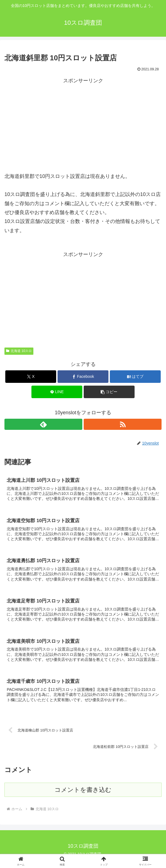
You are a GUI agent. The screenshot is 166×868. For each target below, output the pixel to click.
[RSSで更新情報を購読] (123, 424)
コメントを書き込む (83, 795)
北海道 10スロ (19, 351)
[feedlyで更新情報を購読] (43, 424)
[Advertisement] (83, 124)
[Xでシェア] (31, 377)
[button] (109, 392)
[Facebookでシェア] (83, 377)
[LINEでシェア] (57, 392)
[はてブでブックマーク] (135, 377)
